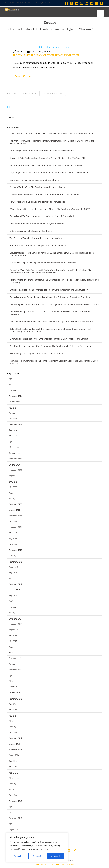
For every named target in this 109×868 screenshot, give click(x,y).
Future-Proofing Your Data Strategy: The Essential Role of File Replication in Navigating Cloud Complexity (54, 281)
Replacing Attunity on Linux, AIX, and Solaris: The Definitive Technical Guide (46, 165)
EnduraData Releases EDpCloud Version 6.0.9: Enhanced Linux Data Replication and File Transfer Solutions (52, 254)
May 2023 (13, 487)
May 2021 (13, 538)
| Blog (62, 864)
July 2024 (13, 430)
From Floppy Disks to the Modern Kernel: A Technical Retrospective (42, 151)
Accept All (55, 856)
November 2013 (15, 801)
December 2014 (15, 733)
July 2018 (13, 596)
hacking (11, 93)
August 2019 (14, 567)
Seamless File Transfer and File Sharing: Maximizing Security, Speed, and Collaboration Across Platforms (54, 362)
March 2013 (14, 812)
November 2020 (15, 550)
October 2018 (14, 590)
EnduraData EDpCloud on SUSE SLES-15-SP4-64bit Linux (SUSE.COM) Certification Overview (50, 313)
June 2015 (13, 710)
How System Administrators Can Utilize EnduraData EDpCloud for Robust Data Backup (51, 322)
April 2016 (13, 675)
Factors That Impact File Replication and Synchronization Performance (43, 263)
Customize (18, 856)
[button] (100, 13)
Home (37, 864)
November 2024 (15, 424)
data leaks (22, 55)
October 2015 (14, 692)
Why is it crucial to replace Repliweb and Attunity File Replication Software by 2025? (50, 209)
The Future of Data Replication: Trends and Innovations (36, 238)
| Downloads (45, 864)
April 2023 (13, 493)
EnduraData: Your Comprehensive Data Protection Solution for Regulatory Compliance (51, 297)
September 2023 (15, 470)
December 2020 (15, 544)
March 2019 (14, 579)
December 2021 (15, 521)
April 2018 (13, 601)
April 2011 (13, 824)
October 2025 (14, 402)
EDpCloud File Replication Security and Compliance (34, 180)
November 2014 (15, 738)
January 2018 (14, 613)
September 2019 (15, 561)
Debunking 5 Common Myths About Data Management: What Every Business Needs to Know (54, 304)
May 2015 (13, 715)
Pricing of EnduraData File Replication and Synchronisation (37, 187)
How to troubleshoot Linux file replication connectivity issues (39, 245)
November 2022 (15, 504)
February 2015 (15, 727)
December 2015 (15, 687)
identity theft (29, 93)
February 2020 (15, 556)
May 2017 (13, 641)
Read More (22, 76)
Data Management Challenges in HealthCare (31, 231)
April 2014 (13, 772)
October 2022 (14, 510)
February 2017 (15, 658)
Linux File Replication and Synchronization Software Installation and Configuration (49, 290)
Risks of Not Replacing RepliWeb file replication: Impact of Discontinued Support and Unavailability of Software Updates (50, 330)
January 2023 (14, 499)
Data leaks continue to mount (55, 47)
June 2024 (13, 436)
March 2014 (14, 778)
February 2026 (15, 390)
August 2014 (14, 755)
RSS (9, 107)
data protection (67, 55)
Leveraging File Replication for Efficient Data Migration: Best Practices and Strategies (50, 339)
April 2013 (13, 807)
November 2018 (15, 584)
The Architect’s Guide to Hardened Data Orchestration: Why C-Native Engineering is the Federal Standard (52, 142)
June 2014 (13, 767)
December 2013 (15, 795)
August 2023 (14, 476)
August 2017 (14, 630)
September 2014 (15, 750)
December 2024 (15, 419)
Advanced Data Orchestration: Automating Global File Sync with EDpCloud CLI (47, 158)
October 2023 (14, 464)
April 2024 (13, 442)
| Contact (55, 864)
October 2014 (14, 744)
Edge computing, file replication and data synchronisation (37, 224)
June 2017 (13, 636)
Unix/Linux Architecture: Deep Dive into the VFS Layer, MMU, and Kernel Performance (51, 133)
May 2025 (13, 407)
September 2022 (15, 516)
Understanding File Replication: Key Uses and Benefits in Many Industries (44, 194)
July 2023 (13, 481)
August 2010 (14, 829)
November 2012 (15, 818)
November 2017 (15, 618)
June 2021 (13, 533)
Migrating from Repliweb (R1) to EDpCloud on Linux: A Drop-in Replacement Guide (49, 172)
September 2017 (15, 624)
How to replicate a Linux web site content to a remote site (37, 202)
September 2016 (15, 670)
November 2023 (15, 459)
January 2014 (14, 790)
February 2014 (15, 784)
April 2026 (13, 379)
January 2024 (14, 453)
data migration (43, 55)
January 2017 (14, 664)
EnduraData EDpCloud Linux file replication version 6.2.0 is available (42, 216)
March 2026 (14, 384)
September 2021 (15, 527)
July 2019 (13, 573)
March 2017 (14, 653)
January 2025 (14, 413)
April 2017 (13, 647)
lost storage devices (53, 93)
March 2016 (14, 681)
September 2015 (15, 698)
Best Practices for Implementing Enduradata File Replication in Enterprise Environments (51, 346)
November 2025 (15, 396)
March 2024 (14, 447)
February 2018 (15, 607)
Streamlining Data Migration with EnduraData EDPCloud (36, 353)
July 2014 (13, 761)
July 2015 (13, 704)
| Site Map (70, 864)
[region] (37, 847)
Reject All (37, 856)
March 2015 (14, 721)
